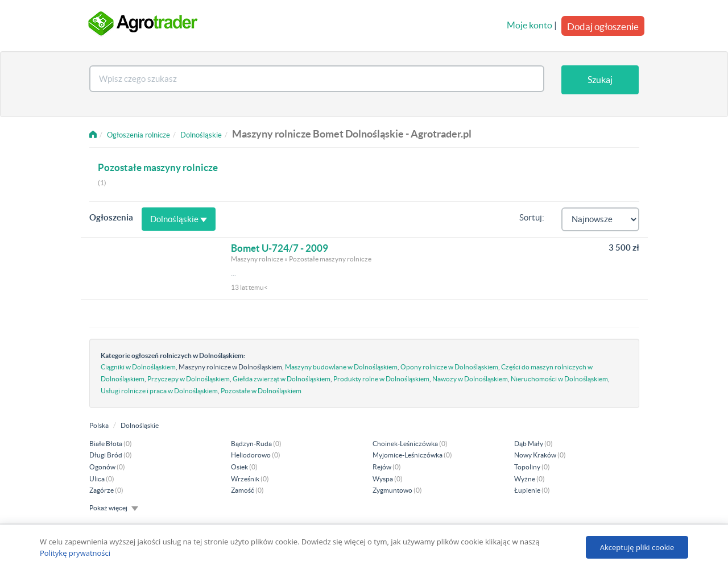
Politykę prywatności (75, 553)
